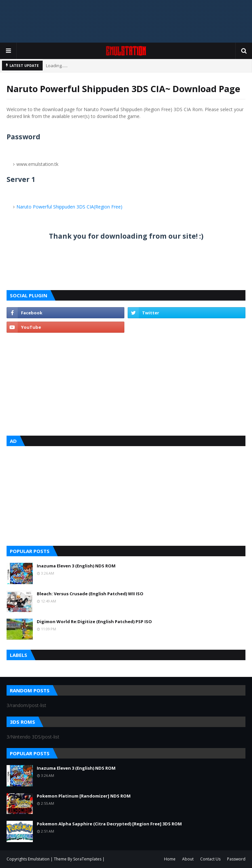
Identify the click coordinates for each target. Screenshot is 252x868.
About (188, 859)
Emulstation (39, 859)
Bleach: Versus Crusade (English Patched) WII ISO (90, 594)
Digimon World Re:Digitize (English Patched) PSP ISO (94, 621)
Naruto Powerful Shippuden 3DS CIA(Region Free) (69, 207)
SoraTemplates (87, 859)
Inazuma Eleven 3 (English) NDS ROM (76, 566)
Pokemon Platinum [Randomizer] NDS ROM (84, 796)
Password (236, 859)
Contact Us (210, 859)
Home (170, 859)
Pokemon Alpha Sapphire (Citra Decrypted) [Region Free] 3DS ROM (109, 824)
